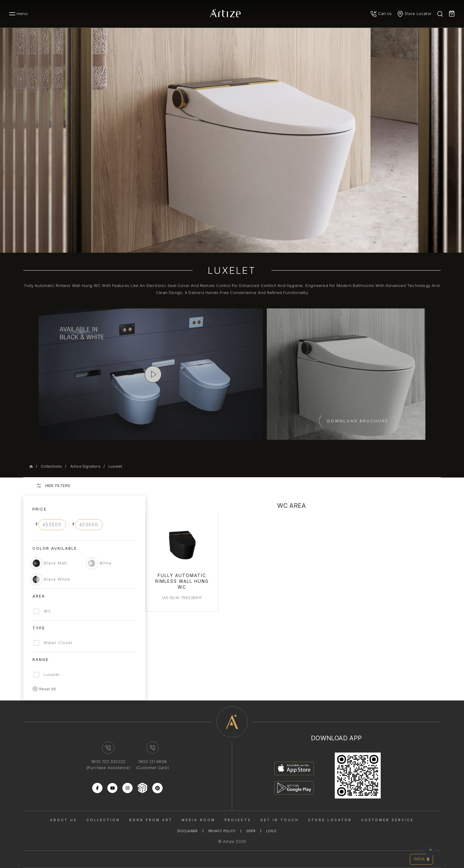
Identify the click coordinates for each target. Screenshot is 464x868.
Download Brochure (392, 421)
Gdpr (251, 831)
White (106, 563)
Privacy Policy (222, 831)
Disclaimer (187, 831)
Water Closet (58, 643)
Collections (51, 466)
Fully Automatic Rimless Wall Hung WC (182, 581)
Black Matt (55, 563)
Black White (57, 579)
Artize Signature (85, 466)
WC (48, 611)
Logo (271, 831)
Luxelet (115, 466)
